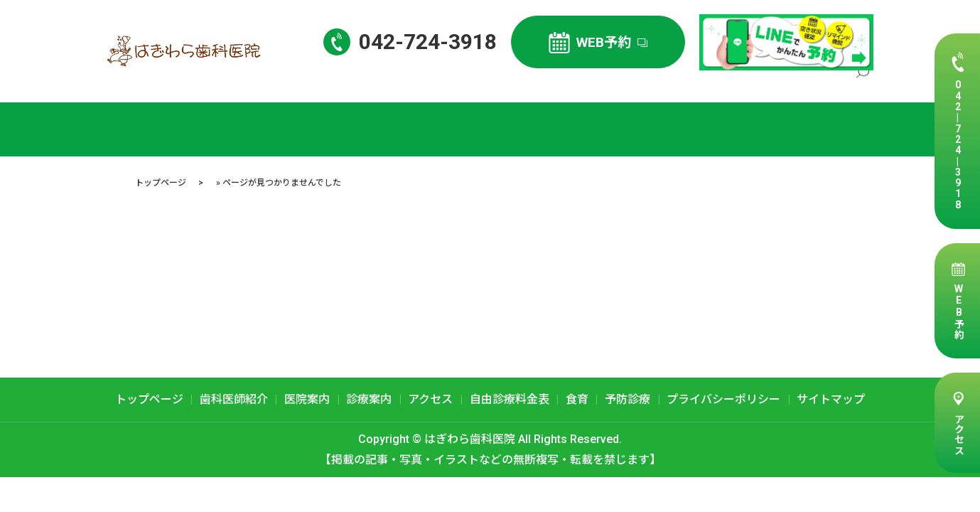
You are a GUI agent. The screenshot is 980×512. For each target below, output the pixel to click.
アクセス (959, 433)
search (863, 83)
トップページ (471, 82)
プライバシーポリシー (723, 399)
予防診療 (628, 399)
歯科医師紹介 (550, 82)
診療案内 (675, 82)
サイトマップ (831, 399)
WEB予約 (959, 311)
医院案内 (617, 82)
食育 (577, 399)
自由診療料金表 (804, 82)
